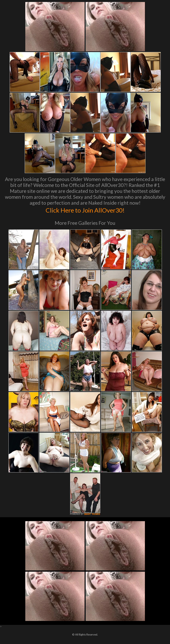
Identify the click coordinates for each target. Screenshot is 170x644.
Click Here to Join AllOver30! (85, 210)
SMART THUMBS (92, 514)
